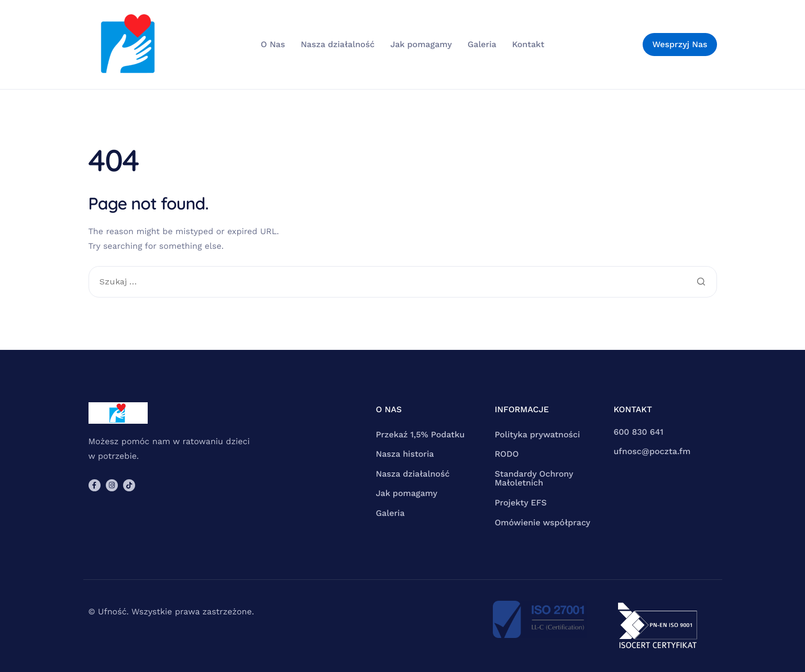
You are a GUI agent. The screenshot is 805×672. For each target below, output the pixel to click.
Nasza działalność (338, 45)
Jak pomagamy (421, 45)
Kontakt (528, 45)
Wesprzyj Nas (680, 44)
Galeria (482, 45)
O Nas (273, 45)
